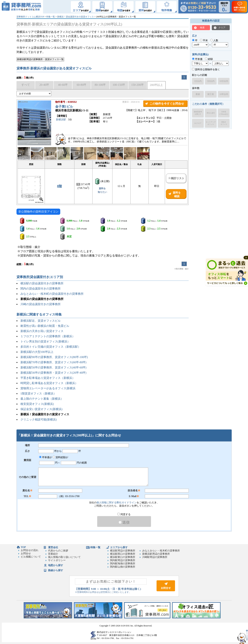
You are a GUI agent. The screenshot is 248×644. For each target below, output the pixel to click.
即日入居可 (211, 113)
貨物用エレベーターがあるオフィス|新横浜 (48, 388)
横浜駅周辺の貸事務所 (123, 551)
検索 (202, 28)
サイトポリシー (57, 560)
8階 (59, 186)
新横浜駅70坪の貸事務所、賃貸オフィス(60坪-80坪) (53, 362)
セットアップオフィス (211, 123)
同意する (124, 514)
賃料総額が (61, 457)
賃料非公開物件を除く (206, 70)
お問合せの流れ (30, 550)
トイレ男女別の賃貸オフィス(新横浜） (45, 341)
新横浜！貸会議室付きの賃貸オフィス (75, 17)
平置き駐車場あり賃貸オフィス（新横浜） (48, 378)
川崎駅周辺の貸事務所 (155, 557)
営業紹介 (53, 554)
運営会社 (53, 547)
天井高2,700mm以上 (224, 113)
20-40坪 (44, 85)
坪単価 (197, 59)
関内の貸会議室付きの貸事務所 (41, 289)
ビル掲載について (31, 557)
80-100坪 (100, 85)
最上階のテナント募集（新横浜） (42, 399)
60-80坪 (82, 85)
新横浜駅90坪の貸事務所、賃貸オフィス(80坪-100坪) (54, 357)
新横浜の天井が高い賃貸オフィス (42, 331)
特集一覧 (51, 17)
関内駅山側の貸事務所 (123, 567)
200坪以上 (156, 85)
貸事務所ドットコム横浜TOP (30, 17)
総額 (209, 59)
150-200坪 (137, 85)
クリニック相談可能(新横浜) (39, 419)
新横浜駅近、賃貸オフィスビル (41, 321)
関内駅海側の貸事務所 (123, 564)
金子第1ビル (64, 107)
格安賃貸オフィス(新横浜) (37, 404)
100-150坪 (119, 85)
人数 (214, 40)
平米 (204, 40)
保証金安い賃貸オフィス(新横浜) (42, 409)
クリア (222, 28)
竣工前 (211, 94)
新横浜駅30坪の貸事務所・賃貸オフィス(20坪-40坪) (53, 373)
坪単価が (46, 457)
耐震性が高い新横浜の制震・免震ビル (45, 326)
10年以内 (224, 94)
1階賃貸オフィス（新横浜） (38, 393)
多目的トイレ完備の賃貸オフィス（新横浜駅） (51, 347)
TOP (23, 547)
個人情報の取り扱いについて (64, 557)
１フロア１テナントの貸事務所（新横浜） (48, 336)
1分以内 (198, 81)
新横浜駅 (61, 120)
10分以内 (224, 81)
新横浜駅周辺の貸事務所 (156, 554)
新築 (198, 94)
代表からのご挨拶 (58, 551)
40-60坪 (63, 85)
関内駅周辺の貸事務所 (123, 560)
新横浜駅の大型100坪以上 (37, 352)
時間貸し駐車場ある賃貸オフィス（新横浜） (49, 383)
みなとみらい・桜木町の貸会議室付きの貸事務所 (52, 294)
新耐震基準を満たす (198, 113)
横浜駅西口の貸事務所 (123, 554)
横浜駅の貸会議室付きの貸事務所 (42, 283)
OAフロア (198, 123)
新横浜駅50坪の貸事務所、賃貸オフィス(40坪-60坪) (53, 367)
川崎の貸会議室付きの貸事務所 (41, 304)
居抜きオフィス (224, 123)
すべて (26, 85)
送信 (124, 522)
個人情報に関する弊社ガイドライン (117, 503)
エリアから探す (119, 547)
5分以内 (211, 81)
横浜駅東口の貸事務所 (123, 557)
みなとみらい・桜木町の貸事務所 (161, 551)
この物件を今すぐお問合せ (167, 104)
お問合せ (26, 553)
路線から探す (56, 570)
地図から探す (56, 565)
